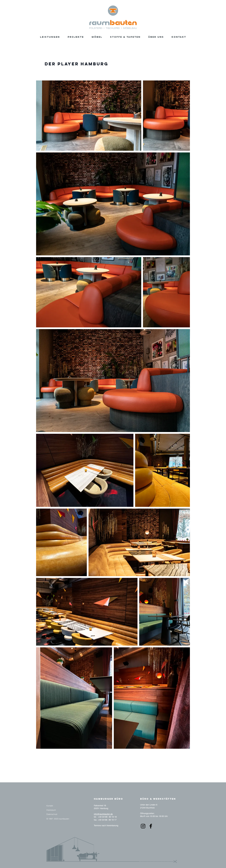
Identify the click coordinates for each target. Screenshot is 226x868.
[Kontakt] (50, 806)
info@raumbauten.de (103, 814)
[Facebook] (151, 826)
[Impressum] (51, 810)
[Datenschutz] (52, 814)
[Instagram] (143, 826)
